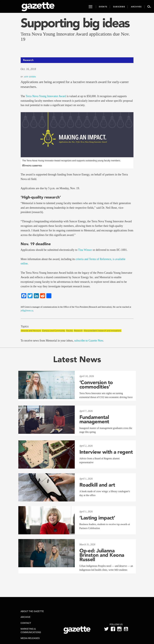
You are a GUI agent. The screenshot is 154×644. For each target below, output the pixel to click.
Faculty (69, 331)
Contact (26, 623)
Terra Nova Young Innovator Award (46, 96)
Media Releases (30, 638)
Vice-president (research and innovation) (102, 331)
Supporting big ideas (75, 23)
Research (78, 331)
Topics (25, 327)
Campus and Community (54, 331)
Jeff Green (30, 77)
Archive (26, 617)
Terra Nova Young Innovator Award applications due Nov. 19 (75, 37)
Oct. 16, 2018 (28, 69)
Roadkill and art (97, 485)
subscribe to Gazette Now (89, 341)
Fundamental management (94, 419)
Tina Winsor (85, 250)
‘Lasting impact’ (97, 518)
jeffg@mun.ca (27, 311)
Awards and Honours (31, 331)
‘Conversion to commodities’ (96, 385)
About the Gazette (32, 611)
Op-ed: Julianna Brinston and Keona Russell (102, 555)
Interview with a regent (106, 452)
